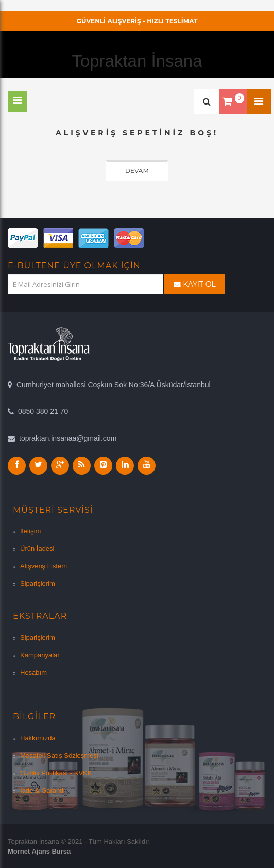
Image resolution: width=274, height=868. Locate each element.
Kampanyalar (40, 655)
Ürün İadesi (37, 549)
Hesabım (33, 673)
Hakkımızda (38, 738)
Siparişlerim (38, 584)
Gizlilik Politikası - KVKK (56, 773)
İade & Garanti (42, 791)
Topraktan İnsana (137, 61)
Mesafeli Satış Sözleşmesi (59, 756)
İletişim (30, 531)
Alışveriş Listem (44, 566)
